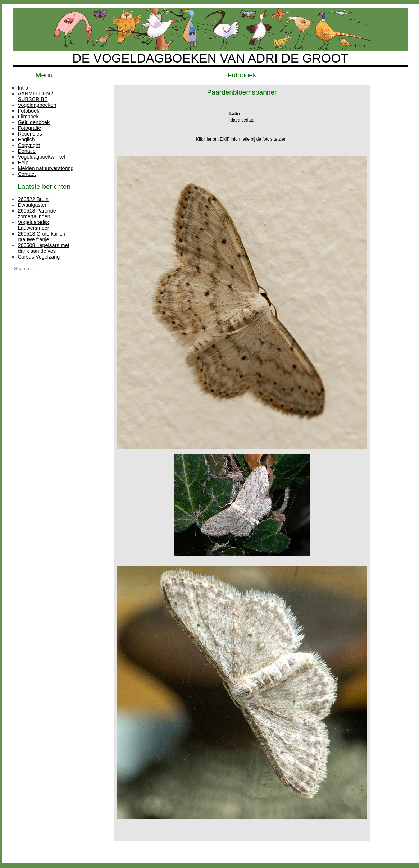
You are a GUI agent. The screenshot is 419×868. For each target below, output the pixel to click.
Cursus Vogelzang (39, 257)
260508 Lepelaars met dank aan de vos (43, 248)
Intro (23, 88)
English (26, 140)
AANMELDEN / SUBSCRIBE (35, 96)
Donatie (27, 151)
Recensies (30, 134)
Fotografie (29, 128)
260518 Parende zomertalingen (37, 214)
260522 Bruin (33, 199)
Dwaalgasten (33, 205)
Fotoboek (28, 111)
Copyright (29, 145)
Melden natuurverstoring (45, 168)
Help (23, 163)
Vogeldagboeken (37, 105)
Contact (27, 174)
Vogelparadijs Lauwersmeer (33, 225)
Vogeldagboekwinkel (41, 157)
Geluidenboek (34, 122)
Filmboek (28, 117)
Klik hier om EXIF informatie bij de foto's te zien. (242, 139)
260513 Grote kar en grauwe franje (41, 237)
